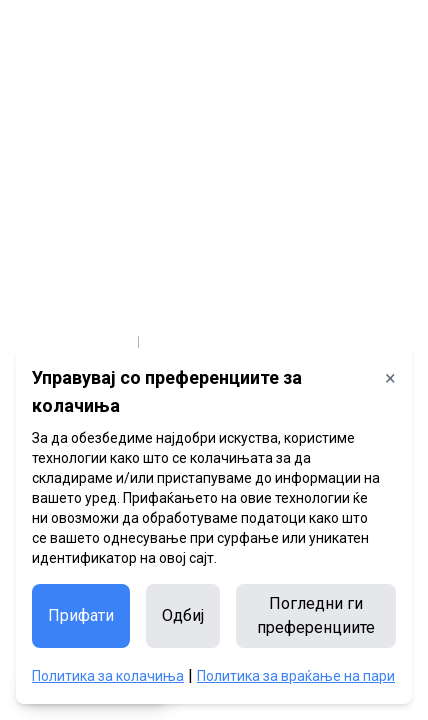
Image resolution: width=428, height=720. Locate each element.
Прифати (81, 615)
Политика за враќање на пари (296, 676)
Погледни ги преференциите (316, 615)
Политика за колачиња (108, 676)
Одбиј (183, 615)
